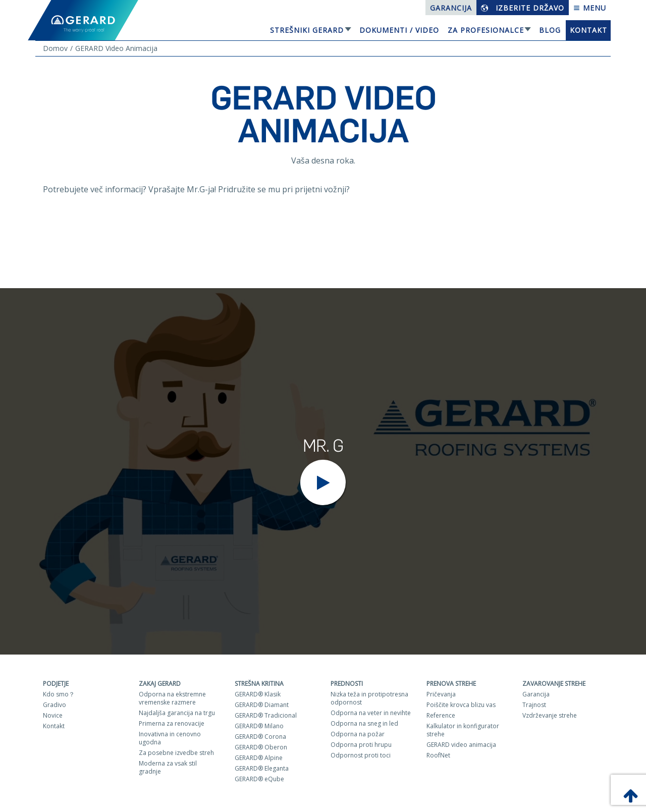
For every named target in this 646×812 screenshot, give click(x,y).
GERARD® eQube (259, 779)
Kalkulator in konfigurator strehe (463, 730)
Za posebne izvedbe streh (176, 753)
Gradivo (55, 705)
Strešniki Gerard (307, 30)
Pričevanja (441, 694)
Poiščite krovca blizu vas (461, 705)
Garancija (451, 8)
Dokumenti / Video (399, 30)
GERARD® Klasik (258, 694)
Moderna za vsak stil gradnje (168, 767)
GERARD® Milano (259, 726)
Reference (441, 715)
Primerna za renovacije (172, 723)
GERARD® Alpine (259, 758)
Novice (53, 715)
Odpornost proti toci (361, 755)
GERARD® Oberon (261, 747)
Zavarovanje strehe (554, 684)
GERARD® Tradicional (266, 715)
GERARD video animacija (461, 745)
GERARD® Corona (260, 737)
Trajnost (534, 705)
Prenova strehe (451, 684)
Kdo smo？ (59, 694)
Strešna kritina (259, 684)
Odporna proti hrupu (361, 745)
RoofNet (438, 755)
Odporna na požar (358, 734)
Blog (550, 30)
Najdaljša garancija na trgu (177, 713)
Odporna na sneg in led (364, 723)
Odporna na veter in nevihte (371, 713)
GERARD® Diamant (262, 705)
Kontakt (588, 30)
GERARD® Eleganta (262, 768)
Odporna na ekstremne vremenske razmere (172, 698)
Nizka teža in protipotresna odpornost (369, 698)
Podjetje (56, 684)
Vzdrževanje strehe (550, 715)
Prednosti (347, 684)
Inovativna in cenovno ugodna (170, 738)
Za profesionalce (486, 30)
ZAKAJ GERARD (160, 684)
